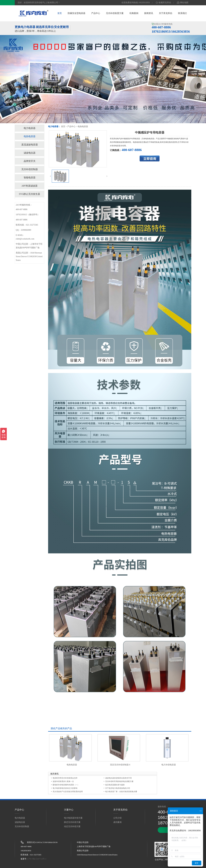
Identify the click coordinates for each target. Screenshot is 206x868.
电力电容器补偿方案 (73, 818)
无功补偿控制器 (30, 169)
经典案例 (134, 13)
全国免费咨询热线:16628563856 (136, 3)
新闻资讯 (149, 13)
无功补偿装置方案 (115, 13)
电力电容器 (30, 128)
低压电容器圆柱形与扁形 (115, 785)
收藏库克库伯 (163, 3)
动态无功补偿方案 (72, 826)
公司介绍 (117, 818)
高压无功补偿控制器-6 (120, 765)
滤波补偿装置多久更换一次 (63, 781)
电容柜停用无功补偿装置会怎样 (65, 778)
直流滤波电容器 (30, 145)
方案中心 (69, 810)
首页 (60, 13)
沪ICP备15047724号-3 (37, 859)
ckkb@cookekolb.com (25, 239)
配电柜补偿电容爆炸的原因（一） (66, 785)
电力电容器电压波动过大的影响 (65, 788)
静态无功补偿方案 (72, 822)
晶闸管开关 (30, 161)
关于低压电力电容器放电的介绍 (118, 788)
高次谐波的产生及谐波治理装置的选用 (68, 792)
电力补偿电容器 (169, 765)
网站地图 (183, 3)
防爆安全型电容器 (77, 13)
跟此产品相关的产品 (61, 728)
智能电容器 (30, 178)
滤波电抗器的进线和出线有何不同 (118, 778)
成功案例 (117, 822)
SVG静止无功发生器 (29, 194)
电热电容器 (83, 127)
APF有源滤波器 (30, 186)
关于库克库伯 (166, 13)
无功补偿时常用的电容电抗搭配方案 (119, 781)
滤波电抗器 (30, 153)
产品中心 (96, 13)
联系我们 (182, 13)
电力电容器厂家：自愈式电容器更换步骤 (121, 792)
